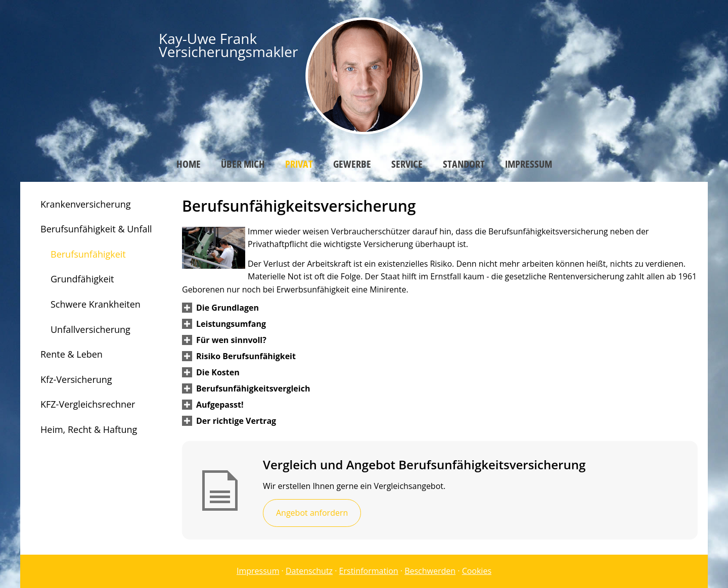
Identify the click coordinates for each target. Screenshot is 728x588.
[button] (227, 308)
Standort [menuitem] (464, 164)
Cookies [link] (477, 571)
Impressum (258, 571)
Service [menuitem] (407, 164)
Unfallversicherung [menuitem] (90, 329)
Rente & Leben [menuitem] (72, 354)
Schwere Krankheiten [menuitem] (96, 304)
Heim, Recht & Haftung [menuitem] (89, 429)
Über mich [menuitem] (243, 164)
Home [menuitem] (189, 164)
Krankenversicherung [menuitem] (86, 204)
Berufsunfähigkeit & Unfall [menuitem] (96, 229)
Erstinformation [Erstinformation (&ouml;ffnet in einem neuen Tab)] (369, 571)
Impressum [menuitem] (529, 164)
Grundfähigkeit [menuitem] (82, 279)
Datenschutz (309, 571)
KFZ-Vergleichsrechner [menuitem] (88, 404)
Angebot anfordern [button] (312, 513)
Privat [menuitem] (299, 164)
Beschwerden (430, 571)
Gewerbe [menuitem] (352, 164)
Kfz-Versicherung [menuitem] (76, 379)
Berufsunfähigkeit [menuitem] (88, 254)
